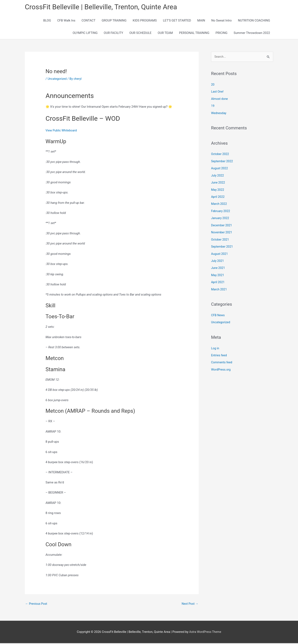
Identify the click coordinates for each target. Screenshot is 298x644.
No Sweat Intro (222, 21)
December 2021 (222, 224)
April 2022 (218, 196)
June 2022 (218, 182)
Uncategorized (58, 79)
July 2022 (218, 175)
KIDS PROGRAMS (145, 21)
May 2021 (218, 273)
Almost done (220, 99)
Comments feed (222, 359)
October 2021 (220, 238)
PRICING (222, 33)
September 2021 (222, 245)
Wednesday (219, 113)
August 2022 (220, 168)
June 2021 (218, 266)
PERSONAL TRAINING (194, 33)
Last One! (218, 92)
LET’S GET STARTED (177, 21)
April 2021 (218, 280)
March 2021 (219, 287)
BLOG (47, 21)
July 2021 (218, 259)
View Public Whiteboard (62, 131)
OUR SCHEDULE (140, 33)
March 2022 (219, 203)
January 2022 (220, 217)
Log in (215, 345)
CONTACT (88, 21)
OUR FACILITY (113, 33)
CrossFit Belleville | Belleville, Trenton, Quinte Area (105, 7)
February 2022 (221, 210)
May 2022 (218, 189)
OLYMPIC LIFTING (85, 33)
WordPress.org (221, 366)
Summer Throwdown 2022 (252, 33)
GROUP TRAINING (114, 21)
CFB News (218, 312)
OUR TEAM (165, 33)
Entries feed (219, 352)
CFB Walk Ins (66, 21)
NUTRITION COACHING (254, 21)
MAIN (201, 21)
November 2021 (222, 231)
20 (213, 85)
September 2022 (222, 161)
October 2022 (220, 154)
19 (213, 106)
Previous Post (37, 605)
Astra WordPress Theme (205, 633)
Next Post (190, 605)
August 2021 (220, 252)
